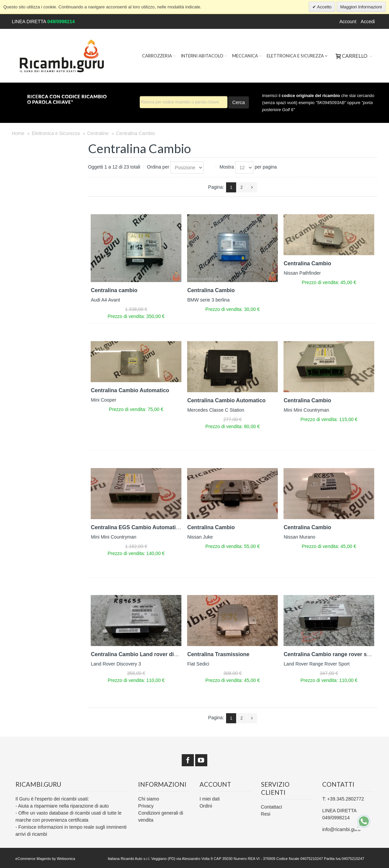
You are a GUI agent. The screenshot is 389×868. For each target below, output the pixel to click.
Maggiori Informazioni (361, 7)
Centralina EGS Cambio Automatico (136, 527)
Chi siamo (148, 799)
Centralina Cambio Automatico (130, 390)
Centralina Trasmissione (218, 654)
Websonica (66, 859)
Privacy (146, 806)
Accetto (324, 7)
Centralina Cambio (211, 290)
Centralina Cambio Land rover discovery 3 (145, 654)
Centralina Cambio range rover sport (330, 654)
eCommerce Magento (33, 859)
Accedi (368, 21)
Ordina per (158, 167)
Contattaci (272, 807)
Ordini (206, 806)
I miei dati (210, 799)
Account (348, 21)
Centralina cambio (114, 290)
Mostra (227, 167)
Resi (266, 814)
